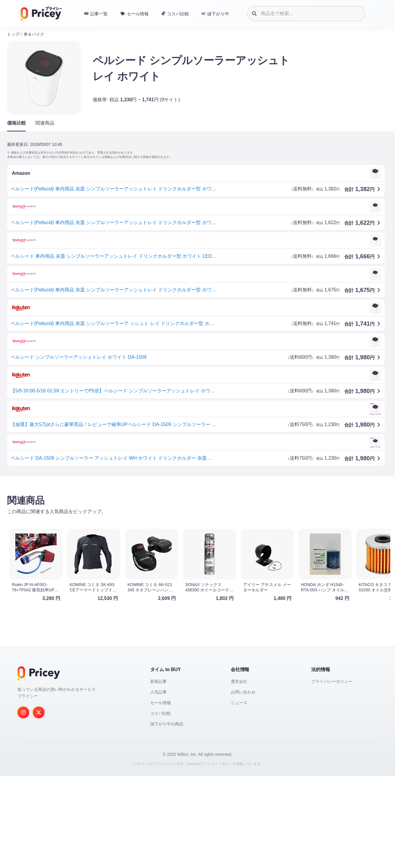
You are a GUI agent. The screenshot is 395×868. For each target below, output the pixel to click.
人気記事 (158, 784)
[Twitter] (39, 805)
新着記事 (158, 774)
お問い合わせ (243, 784)
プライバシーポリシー (332, 774)
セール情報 (160, 795)
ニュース (239, 795)
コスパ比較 (160, 805)
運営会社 (239, 774)
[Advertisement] (184, 527)
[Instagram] (23, 805)
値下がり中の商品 (167, 816)
